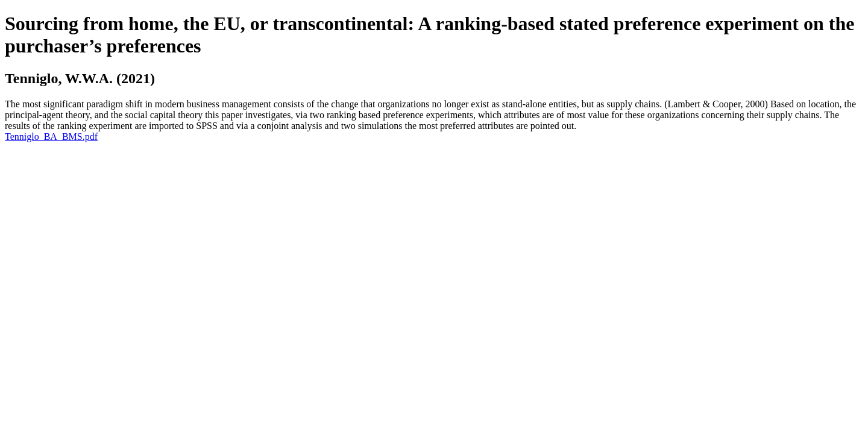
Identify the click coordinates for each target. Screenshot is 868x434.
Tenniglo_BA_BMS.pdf (51, 137)
